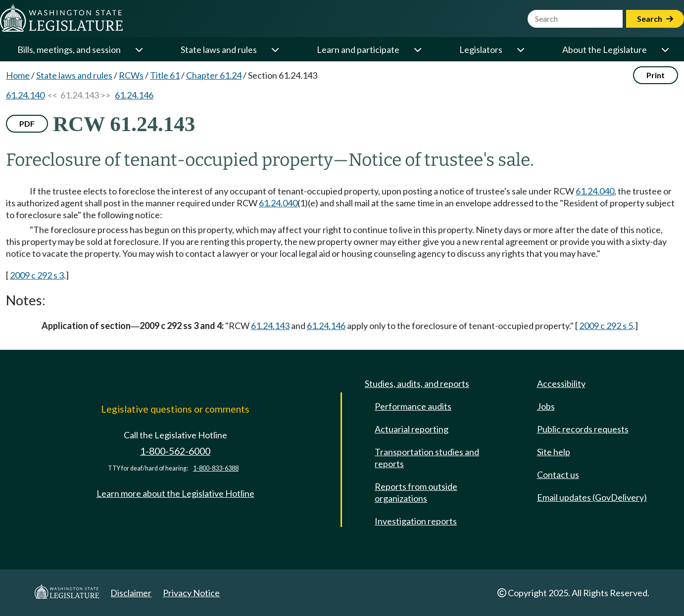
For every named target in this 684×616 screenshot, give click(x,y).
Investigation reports (416, 521)
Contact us (558, 474)
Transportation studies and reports (427, 458)
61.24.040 (595, 191)
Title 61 (165, 75)
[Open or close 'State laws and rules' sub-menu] (275, 49)
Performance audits (413, 406)
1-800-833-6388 (216, 468)
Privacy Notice (191, 593)
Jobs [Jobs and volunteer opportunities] (546, 406)
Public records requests (583, 429)
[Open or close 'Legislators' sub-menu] (520, 49)
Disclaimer (131, 593)
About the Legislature (605, 49)
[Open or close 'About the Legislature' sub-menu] (665, 49)
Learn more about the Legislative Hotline (175, 493)
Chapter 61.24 (214, 75)
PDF (27, 123)
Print (656, 75)
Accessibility (561, 383)
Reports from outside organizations (416, 492)
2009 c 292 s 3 (37, 275)
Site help (554, 452)
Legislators (481, 49)
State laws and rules (219, 49)
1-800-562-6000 (175, 451)
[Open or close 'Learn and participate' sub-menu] (417, 49)
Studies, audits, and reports (417, 383)
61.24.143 (270, 326)
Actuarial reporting (412, 429)
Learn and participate (358, 49)
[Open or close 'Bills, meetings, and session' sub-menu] (139, 49)
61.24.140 (25, 95)
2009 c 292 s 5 (606, 326)
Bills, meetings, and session (69, 49)
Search (655, 19)
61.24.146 (134, 95)
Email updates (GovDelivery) (592, 497)
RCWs (131, 75)
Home (18, 75)
